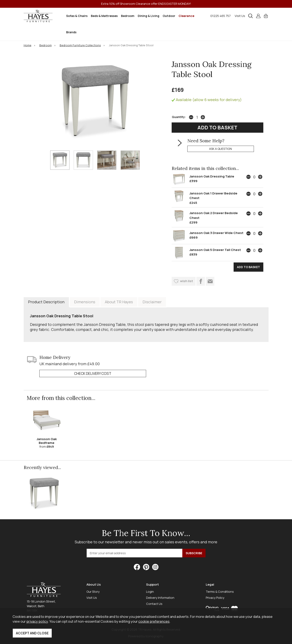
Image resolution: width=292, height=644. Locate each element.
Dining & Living (149, 16)
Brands (71, 32)
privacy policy (37, 621)
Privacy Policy (215, 598)
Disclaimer (152, 302)
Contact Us (154, 604)
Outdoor (169, 16)
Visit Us (240, 16)
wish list (187, 281)
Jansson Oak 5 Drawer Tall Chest (215, 250)
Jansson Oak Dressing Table (212, 176)
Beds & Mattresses (104, 16)
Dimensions (85, 302)
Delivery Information (160, 598)
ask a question (221, 149)
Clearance (186, 16)
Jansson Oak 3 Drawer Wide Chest (216, 233)
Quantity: (179, 117)
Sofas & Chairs (77, 16)
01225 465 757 (221, 16)
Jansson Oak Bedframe (47, 441)
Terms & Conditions (220, 592)
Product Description (46, 302)
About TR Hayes (119, 302)
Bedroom (128, 16)
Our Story (93, 592)
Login (150, 592)
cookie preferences (154, 621)
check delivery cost (93, 373)
